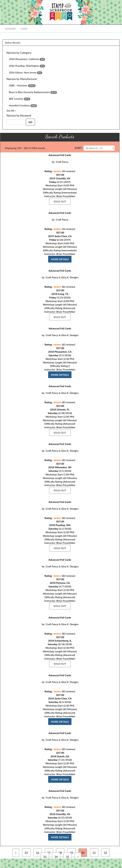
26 (38, 853)
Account (10, 29)
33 (45, 857)
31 (94, 853)
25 (26, 853)
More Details (60, 259)
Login (24, 29)
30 (83, 853)
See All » (11, 110)
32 (105, 853)
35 (67, 857)
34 (56, 857)
